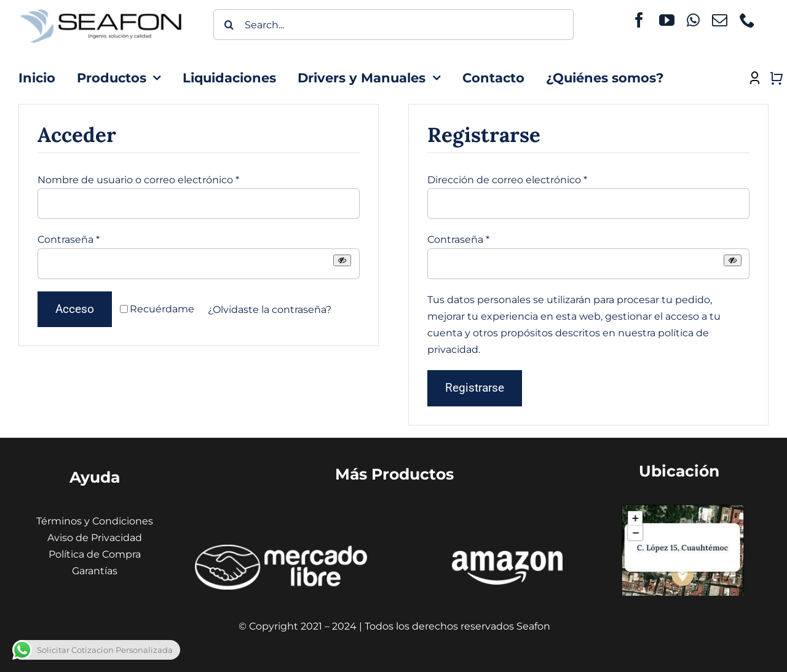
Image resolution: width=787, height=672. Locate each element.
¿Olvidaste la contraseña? (270, 310)
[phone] (747, 20)
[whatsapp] (693, 20)
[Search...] (393, 25)
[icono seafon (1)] (101, 10)
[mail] (720, 20)
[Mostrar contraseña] (342, 260)
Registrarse (475, 388)
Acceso (75, 309)
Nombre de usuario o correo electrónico (138, 180)
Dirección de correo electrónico (507, 180)
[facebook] (639, 20)
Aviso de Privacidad (95, 538)
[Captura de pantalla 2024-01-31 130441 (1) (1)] (683, 509)
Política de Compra (95, 554)
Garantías (95, 571)
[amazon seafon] (507, 555)
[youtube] (667, 20)
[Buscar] (229, 25)
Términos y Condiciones (95, 521)
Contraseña (69, 239)
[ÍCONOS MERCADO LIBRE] (281, 549)
